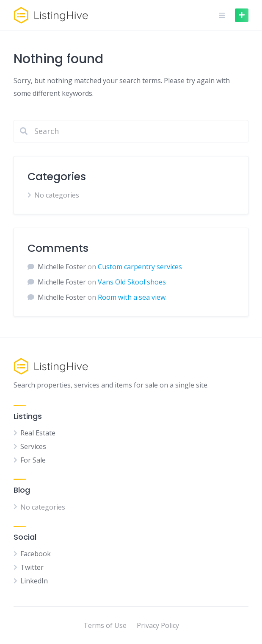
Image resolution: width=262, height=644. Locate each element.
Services (33, 446)
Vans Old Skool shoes (132, 282)
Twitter (32, 567)
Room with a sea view (132, 297)
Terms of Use (105, 625)
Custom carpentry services (140, 267)
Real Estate (38, 433)
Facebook (36, 554)
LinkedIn (34, 581)
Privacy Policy (158, 625)
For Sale (33, 460)
